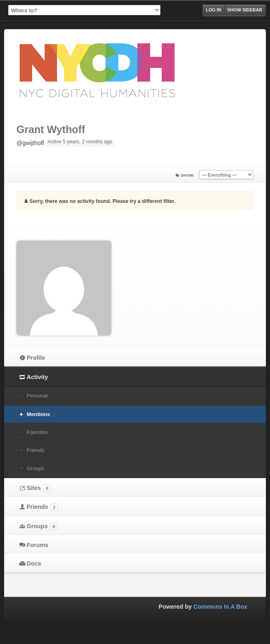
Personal (37, 396)
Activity (37, 377)
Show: (188, 175)
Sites (39, 488)
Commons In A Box (220, 607)
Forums (38, 545)
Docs (34, 563)
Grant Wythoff (51, 129)
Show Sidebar (245, 10)
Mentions (38, 414)
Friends (35, 450)
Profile (36, 358)
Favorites (38, 432)
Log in (214, 10)
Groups (35, 468)
